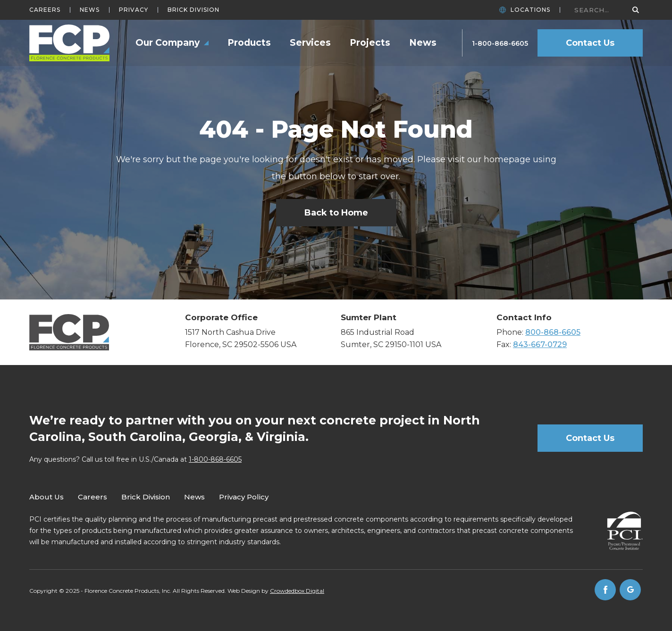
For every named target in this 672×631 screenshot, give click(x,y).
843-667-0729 (540, 345)
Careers (45, 10)
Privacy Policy (244, 497)
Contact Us (590, 43)
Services (310, 43)
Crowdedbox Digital (297, 591)
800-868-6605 (553, 332)
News (90, 10)
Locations (530, 10)
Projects (370, 43)
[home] (69, 43)
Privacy (134, 10)
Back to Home (336, 213)
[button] (172, 43)
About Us (46, 497)
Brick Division (193, 10)
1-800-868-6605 (500, 43)
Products (249, 43)
